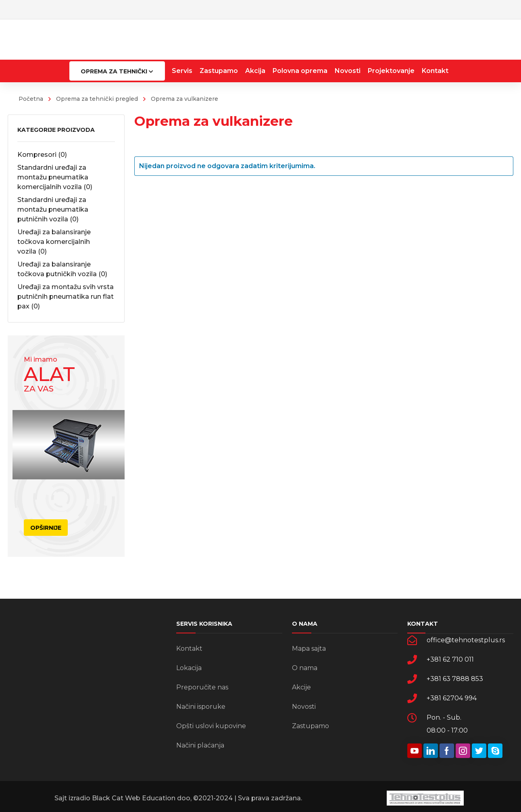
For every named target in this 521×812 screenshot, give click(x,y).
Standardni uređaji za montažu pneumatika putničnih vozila (53, 209)
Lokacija (189, 668)
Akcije (301, 687)
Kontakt (189, 649)
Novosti (304, 707)
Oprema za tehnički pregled (97, 99)
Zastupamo (311, 726)
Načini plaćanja (200, 745)
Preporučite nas (202, 687)
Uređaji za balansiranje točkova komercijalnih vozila (54, 242)
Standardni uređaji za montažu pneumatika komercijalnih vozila (55, 177)
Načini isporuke (201, 707)
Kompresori (42, 155)
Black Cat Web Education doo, (141, 798)
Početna (31, 99)
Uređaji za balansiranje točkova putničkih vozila (62, 269)
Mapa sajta (309, 649)
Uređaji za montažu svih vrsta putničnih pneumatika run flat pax (66, 297)
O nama (305, 668)
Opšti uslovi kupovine (211, 726)
